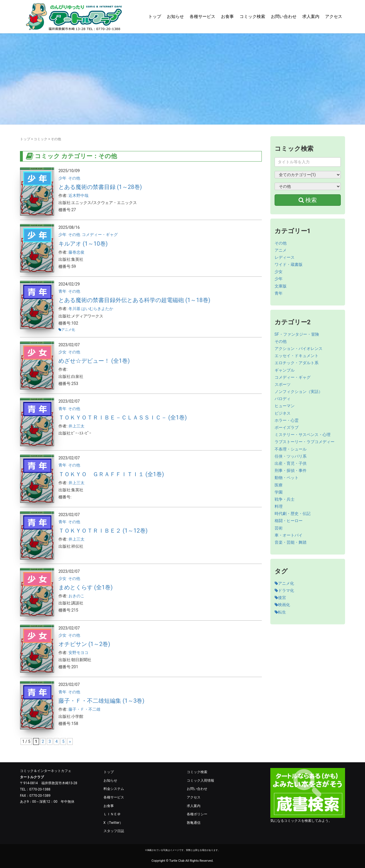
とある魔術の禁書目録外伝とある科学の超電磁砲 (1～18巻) (134, 300)
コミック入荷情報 (200, 781)
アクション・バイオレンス (299, 349)
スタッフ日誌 (114, 831)
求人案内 (311, 17)
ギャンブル (285, 370)
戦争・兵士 (285, 499)
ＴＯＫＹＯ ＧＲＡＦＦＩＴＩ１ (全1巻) (111, 474)
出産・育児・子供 (291, 463)
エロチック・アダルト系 (297, 363)
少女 (62, 352)
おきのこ (76, 596)
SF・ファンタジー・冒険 (297, 334)
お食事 (227, 17)
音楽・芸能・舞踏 (291, 542)
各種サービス (202, 17)
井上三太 (76, 426)
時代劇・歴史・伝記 (293, 514)
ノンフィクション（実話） (299, 392)
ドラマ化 (284, 590)
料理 (279, 506)
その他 (74, 178)
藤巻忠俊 (76, 252)
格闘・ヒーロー (289, 521)
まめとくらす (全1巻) (86, 587)
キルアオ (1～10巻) (83, 244)
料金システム (114, 789)
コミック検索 (252, 17)
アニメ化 (68, 330)
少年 (62, 178)
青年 (62, 291)
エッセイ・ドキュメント (297, 356)
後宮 (280, 598)
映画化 (282, 605)
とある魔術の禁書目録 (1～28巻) (100, 187)
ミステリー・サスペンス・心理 (303, 435)
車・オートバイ (289, 535)
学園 (279, 492)
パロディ (283, 399)
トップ (155, 17)
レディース (285, 257)
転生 (280, 612)
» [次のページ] (70, 741)
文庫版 (281, 286)
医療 (279, 485)
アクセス (334, 17)
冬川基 (75, 309)
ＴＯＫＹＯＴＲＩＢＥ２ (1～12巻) (103, 531)
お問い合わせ (284, 17)
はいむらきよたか (97, 309)
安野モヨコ (78, 653)
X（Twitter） (113, 823)
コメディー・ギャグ (100, 235)
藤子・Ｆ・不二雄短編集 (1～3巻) (101, 701)
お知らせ (175, 17)
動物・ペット (287, 478)
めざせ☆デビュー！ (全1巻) (94, 361)
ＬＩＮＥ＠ (112, 814)
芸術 (279, 528)
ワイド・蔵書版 (289, 264)
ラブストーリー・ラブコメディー (305, 442)
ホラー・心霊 (287, 420)
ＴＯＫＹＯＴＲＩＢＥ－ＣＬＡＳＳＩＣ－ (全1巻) (123, 417)
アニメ (281, 250)
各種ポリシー (197, 814)
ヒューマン (285, 406)
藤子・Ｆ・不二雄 (84, 709)
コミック (40, 139)
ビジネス (283, 413)
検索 (308, 200)
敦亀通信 (194, 823)
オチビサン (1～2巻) (84, 644)
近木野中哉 (78, 195)
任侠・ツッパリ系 (291, 456)
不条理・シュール (291, 449)
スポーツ (283, 384)
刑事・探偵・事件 (291, 470)
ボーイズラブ (287, 427)
